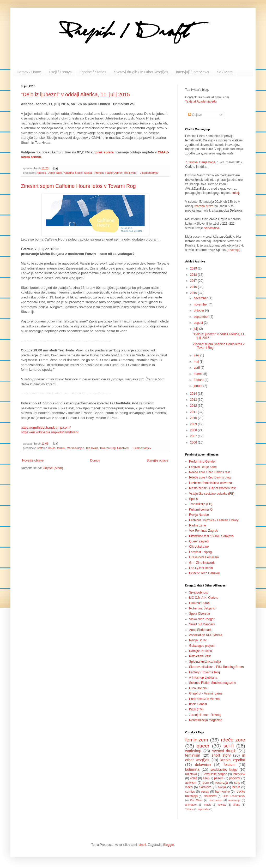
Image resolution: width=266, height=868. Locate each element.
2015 (194, 293)
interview (239, 774)
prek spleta (105, 152)
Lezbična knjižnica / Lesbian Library (214, 520)
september (202, 317)
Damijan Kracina (201, 651)
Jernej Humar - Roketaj (205, 715)
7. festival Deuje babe (200, 162)
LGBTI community (234, 796)
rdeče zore (233, 740)
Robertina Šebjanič (202, 608)
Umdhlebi (123, 448)
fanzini (61, 448)
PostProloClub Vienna (204, 699)
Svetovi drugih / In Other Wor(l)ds (141, 72)
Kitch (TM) (196, 709)
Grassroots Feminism (204, 557)
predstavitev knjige (224, 770)
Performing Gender (202, 462)
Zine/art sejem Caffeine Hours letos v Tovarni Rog (78, 186)
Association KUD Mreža (206, 635)
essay (205, 792)
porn (206, 783)
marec (199, 374)
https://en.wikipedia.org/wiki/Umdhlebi (50, 432)
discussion (215, 800)
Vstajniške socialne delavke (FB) (212, 494)
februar (199, 380)
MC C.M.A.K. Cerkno (204, 598)
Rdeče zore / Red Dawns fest (209, 472)
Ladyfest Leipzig (200, 552)
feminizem (197, 740)
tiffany (236, 805)
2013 (194, 400)
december (201, 298)
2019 (194, 268)
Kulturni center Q (201, 510)
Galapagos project (202, 646)
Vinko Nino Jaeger (202, 619)
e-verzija (234, 250)
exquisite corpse (216, 774)
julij (197, 329)
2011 (194, 412)
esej (206, 778)
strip (237, 783)
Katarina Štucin (73, 173)
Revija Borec (198, 640)
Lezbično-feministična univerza (210, 483)
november (201, 304)
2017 (194, 281)
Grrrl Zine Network (202, 563)
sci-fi (229, 746)
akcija (222, 787)
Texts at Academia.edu (201, 101)
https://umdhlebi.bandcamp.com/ (46, 427)
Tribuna (189, 809)
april (197, 368)
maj (197, 362)
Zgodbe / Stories (93, 72)
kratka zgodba (233, 760)
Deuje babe (55, 173)
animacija (234, 800)
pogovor (235, 778)
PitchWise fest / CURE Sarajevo (211, 536)
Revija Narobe (199, 515)
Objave (195, 115)
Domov (95, 460)
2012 (194, 406)
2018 (194, 275)
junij (197, 355)
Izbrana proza (204, 206)
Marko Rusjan (75, 448)
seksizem (210, 796)
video (189, 787)
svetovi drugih (224, 751)
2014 (194, 394)
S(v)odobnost (198, 592)
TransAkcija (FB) (201, 504)
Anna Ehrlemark (200, 630)
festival (230, 765)
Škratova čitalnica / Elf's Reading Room (216, 667)
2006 (194, 442)
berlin (236, 787)
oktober (199, 310)
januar (199, 386)
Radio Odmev (114, 173)
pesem (219, 778)
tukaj (236, 193)
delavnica (203, 765)
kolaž (194, 778)
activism (191, 783)
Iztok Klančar (198, 704)
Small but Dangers (202, 624)
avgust (199, 323)
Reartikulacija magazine (206, 720)
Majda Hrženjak (94, 173)
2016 (194, 287)
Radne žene (198, 525)
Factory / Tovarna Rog (204, 672)
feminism (193, 755)
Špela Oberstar (200, 614)
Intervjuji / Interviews (193, 72)
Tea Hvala (130, 173)
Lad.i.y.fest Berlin (201, 568)
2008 (194, 430)
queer (203, 746)
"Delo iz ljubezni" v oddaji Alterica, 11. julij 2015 (75, 94)
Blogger (169, 845)
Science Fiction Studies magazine (213, 683)
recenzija (222, 783)
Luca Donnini (198, 688)
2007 (194, 436)
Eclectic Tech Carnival (204, 573)
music (208, 805)
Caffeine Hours (46, 448)
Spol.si (194, 499)
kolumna (192, 769)
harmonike (222, 792)
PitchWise (196, 800)
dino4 (142, 845)
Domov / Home (29, 72)
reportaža (203, 809)
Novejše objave (33, 460)
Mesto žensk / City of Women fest (212, 488)
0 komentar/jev (149, 173)
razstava (191, 774)
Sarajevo (205, 787)
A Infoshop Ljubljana (203, 678)
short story (221, 755)
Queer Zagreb (199, 541)
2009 (194, 424)
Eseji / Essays (60, 72)
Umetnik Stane (199, 603)
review (222, 805)
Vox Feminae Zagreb (204, 531)
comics (190, 792)
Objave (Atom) (53, 468)
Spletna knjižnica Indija (205, 662)
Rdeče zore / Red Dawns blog (210, 477)
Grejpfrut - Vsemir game (206, 693)
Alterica (41, 173)
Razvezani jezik (200, 656)
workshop (193, 751)
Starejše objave (157, 460)
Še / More (225, 72)
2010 (194, 418)
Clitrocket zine (199, 547)
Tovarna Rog (108, 448)
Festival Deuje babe (203, 467)
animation (191, 805)
